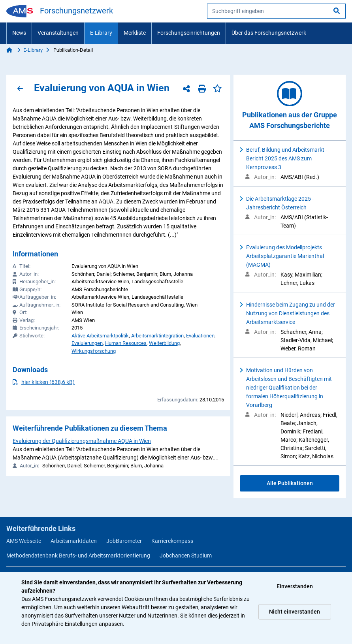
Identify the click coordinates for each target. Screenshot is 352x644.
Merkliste (135, 33)
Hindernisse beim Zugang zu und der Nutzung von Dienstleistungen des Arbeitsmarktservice (291, 313)
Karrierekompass (172, 541)
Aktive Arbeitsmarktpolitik (100, 336)
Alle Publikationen (290, 483)
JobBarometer (124, 541)
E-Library (101, 33)
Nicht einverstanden (295, 612)
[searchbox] (276, 11)
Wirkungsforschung (94, 351)
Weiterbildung (164, 343)
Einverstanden (295, 586)
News (19, 33)
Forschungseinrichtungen (189, 33)
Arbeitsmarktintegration (157, 336)
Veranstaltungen (58, 33)
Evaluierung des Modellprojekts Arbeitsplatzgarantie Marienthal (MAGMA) (285, 256)
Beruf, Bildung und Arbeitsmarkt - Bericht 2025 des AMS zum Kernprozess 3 (287, 158)
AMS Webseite (24, 541)
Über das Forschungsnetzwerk (269, 33)
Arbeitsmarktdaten (74, 541)
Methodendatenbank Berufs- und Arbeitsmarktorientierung (78, 555)
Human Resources (126, 343)
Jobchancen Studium (186, 555)
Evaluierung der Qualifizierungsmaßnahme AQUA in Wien (82, 441)
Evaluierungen (87, 343)
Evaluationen (200, 336)
